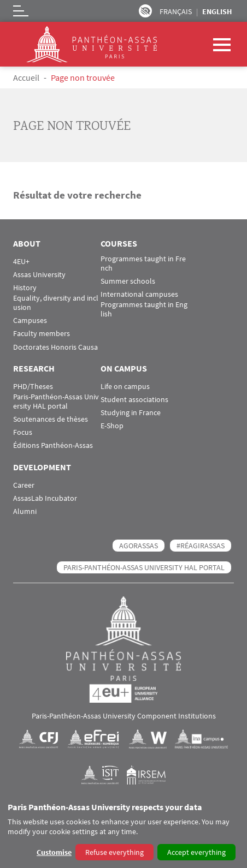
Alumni (25, 511)
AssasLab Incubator (45, 498)
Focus (23, 432)
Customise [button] (54, 852)
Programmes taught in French (143, 264)
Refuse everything (114, 852)
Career (24, 485)
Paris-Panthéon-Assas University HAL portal (56, 402)
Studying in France (131, 413)
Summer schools (128, 281)
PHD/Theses (33, 387)
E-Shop (112, 426)
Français (176, 11)
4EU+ (21, 262)
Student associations (134, 400)
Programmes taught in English (144, 309)
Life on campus (125, 387)
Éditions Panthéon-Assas (53, 445)
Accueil (26, 77)
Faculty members (42, 334)
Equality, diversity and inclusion (56, 303)
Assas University (39, 275)
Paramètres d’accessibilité (145, 11)
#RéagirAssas (201, 546)
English (217, 11)
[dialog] (123, 832)
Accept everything (196, 852)
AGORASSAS (139, 546)
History (25, 288)
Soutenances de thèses (51, 419)
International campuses (139, 294)
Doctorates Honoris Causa (55, 347)
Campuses (30, 321)
